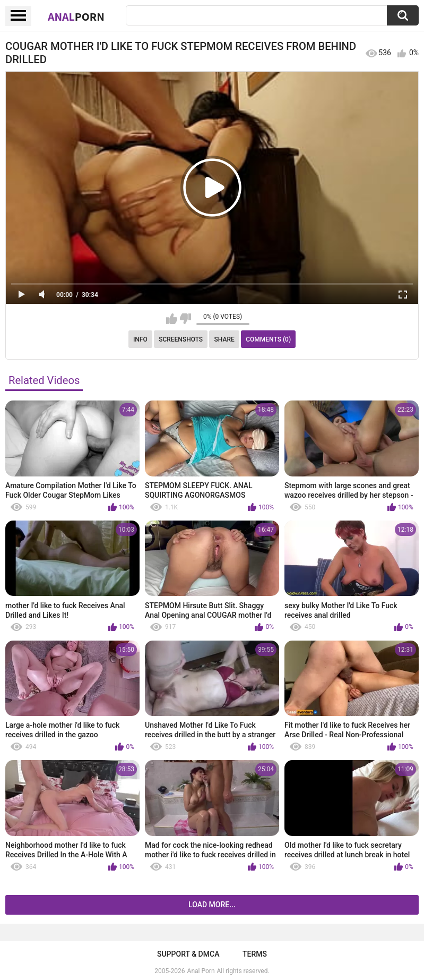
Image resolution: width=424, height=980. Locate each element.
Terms (255, 954)
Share (224, 339)
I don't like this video (185, 319)
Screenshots (181, 339)
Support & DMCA (188, 954)
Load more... (212, 905)
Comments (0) (268, 339)
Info (140, 339)
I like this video (172, 319)
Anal (76, 16)
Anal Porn (201, 971)
